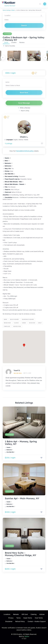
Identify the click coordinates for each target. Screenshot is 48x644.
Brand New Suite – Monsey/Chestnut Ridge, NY (21, 554)
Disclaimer (9, 621)
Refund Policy (20, 621)
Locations (7, 614)
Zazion (27, 636)
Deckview (32, 323)
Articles (42, 614)
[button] (24, 345)
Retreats (16, 614)
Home (4, 10)
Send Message (24, 103)
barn (5, 319)
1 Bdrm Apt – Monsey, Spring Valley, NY (21, 443)
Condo (24, 323)
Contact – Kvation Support (37, 621)
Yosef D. (17, 370)
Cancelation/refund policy (25, 151)
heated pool (17, 326)
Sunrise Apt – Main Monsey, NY (22, 498)
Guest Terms (28, 618)
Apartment (7, 34)
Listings (9, 10)
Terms (18, 618)
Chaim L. (14, 10)
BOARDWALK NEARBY (28, 319)
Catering (34, 614)
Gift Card (25, 614)
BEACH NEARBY (14, 319)
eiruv (40, 323)
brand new (7, 323)
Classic (16, 323)
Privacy (11, 618)
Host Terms (39, 618)
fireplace (7, 326)
